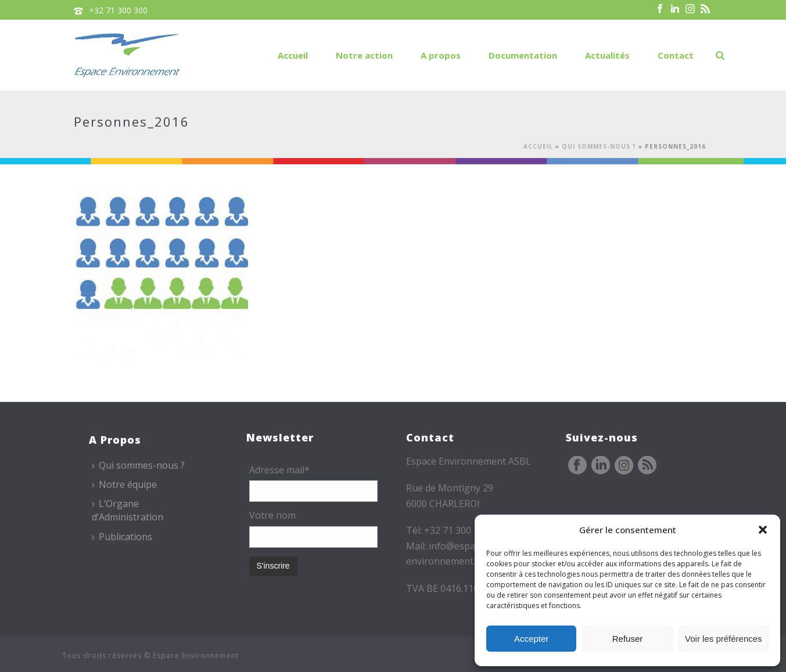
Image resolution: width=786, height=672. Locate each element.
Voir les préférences (724, 639)
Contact (676, 55)
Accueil (293, 55)
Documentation (523, 55)
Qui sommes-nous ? (599, 146)
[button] (763, 530)
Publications (122, 537)
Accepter (531, 639)
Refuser (628, 639)
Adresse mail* (279, 470)
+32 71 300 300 (118, 10)
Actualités (607, 55)
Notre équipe (124, 484)
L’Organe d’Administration (128, 510)
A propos (441, 55)
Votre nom (272, 515)
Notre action (364, 55)
